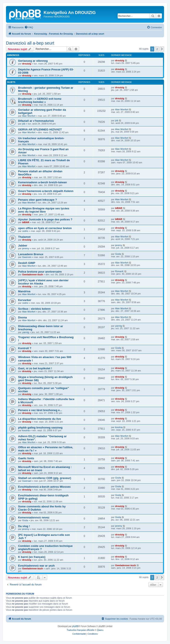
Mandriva (24, 291)
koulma (26, 430)
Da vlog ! (24, 526)
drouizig (27, 64)
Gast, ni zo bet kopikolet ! (35, 368)
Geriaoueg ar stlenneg (33, 61)
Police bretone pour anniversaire (40, 272)
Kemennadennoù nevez (34, 517)
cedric (25, 231)
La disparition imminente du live (40, 419)
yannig (26, 332)
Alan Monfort (29, 116)
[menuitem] (29, 27)
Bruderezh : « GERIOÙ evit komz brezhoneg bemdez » (40, 100)
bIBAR (119, 208)
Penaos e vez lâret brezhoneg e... (40, 410)
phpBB (75, 626)
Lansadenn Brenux (31, 254)
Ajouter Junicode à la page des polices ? (45, 219)
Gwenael (27, 481)
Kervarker (25, 300)
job (24, 124)
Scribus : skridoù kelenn (34, 309)
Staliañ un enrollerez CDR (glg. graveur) (45, 478)
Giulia (118, 254)
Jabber (23, 246)
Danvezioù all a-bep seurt (30, 43)
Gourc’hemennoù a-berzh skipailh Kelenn (46, 191)
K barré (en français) (32, 557)
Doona (22, 317)
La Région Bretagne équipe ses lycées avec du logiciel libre (44, 210)
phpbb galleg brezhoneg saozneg (40, 428)
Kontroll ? (25, 348)
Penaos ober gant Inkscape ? (37, 200)
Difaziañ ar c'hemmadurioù (36, 121)
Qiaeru (100, 630)
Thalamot (24, 237)
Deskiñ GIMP (27, 263)
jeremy (26, 248)
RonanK (119, 271)
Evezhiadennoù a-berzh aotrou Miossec (44, 487)
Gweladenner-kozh (33, 274)
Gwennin (27, 257)
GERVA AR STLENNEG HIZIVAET (40, 129)
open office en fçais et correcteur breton (45, 228)
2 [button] (157, 49)
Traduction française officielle (81, 630)
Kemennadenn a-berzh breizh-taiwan (42, 182)
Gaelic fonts (26, 458)
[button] (162, 49)
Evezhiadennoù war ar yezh (36, 566)
